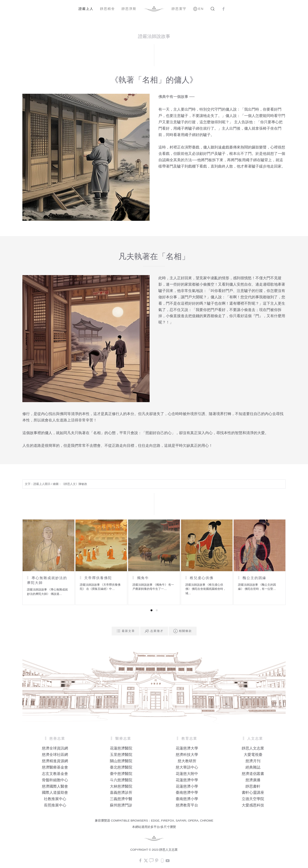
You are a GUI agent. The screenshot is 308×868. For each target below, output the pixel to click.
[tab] (151, 610)
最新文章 (126, 631)
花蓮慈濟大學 (187, 748)
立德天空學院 (253, 799)
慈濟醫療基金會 (55, 767)
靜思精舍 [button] (107, 9)
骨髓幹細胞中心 (55, 780)
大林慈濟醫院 (121, 786)
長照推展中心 (55, 805)
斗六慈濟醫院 (121, 780)
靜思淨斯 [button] (129, 9)
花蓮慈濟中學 (187, 780)
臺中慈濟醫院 (121, 774)
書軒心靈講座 (253, 793)
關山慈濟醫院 (121, 761)
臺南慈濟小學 (187, 799)
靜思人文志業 (253, 748)
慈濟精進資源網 (55, 761)
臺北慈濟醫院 (121, 767)
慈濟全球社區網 (55, 755)
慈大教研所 (187, 761)
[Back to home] (154, 9)
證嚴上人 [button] (86, 9)
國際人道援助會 (55, 793)
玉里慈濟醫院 (121, 755)
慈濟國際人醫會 (55, 786)
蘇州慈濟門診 (121, 805)
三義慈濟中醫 (121, 799)
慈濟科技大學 (187, 755)
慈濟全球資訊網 (55, 748)
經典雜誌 (253, 767)
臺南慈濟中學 (187, 793)
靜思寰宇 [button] (179, 9)
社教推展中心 (55, 799)
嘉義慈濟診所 (121, 793)
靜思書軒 (253, 786)
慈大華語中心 (187, 767)
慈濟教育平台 (187, 805)
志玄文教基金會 (55, 774)
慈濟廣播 (253, 780)
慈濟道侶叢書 (253, 774)
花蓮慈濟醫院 (121, 748)
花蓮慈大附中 (187, 774)
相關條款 (183, 631)
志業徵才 (154, 631)
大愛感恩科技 (253, 805)
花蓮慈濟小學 (187, 786)
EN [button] (198, 9)
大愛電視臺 (253, 755)
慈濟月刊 (253, 761)
